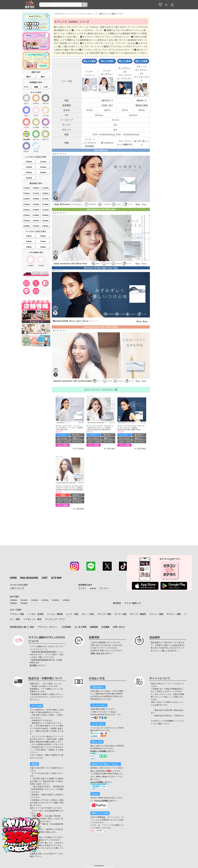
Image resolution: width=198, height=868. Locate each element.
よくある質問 (80, 627)
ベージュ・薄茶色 (55, 614)
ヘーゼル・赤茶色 (35, 614)
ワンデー (82, 588)
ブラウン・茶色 (17, 614)
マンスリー (104, 588)
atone (104, 776)
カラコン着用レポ (132, 603)
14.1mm (24, 600)
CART (45, 578)
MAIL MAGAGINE (29, 578)
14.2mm (34, 600)
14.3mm (45, 600)
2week (93, 588)
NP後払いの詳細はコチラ (102, 751)
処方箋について (37, 665)
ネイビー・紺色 (174, 614)
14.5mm (66, 600)
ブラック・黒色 (104, 614)
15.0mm (24, 603)
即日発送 (117, 603)
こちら (50, 854)
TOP (56, 14)
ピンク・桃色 (121, 614)
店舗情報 (94, 627)
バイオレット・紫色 (32, 619)
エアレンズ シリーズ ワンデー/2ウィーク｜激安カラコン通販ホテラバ (92, 14)
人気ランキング (17, 588)
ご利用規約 (66, 627)
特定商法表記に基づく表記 (22, 627)
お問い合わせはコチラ (100, 653)
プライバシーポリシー (47, 627)
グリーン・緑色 (156, 614)
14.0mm (13, 600)
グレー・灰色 (88, 614)
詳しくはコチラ (169, 651)
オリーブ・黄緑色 (138, 614)
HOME (13, 578)
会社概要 (105, 627)
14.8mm (13, 603)
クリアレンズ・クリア (55, 619)
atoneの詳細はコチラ (100, 782)
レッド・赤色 (72, 614)
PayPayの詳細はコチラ (105, 801)
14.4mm (56, 600)
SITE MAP (56, 578)
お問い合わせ (119, 627)
